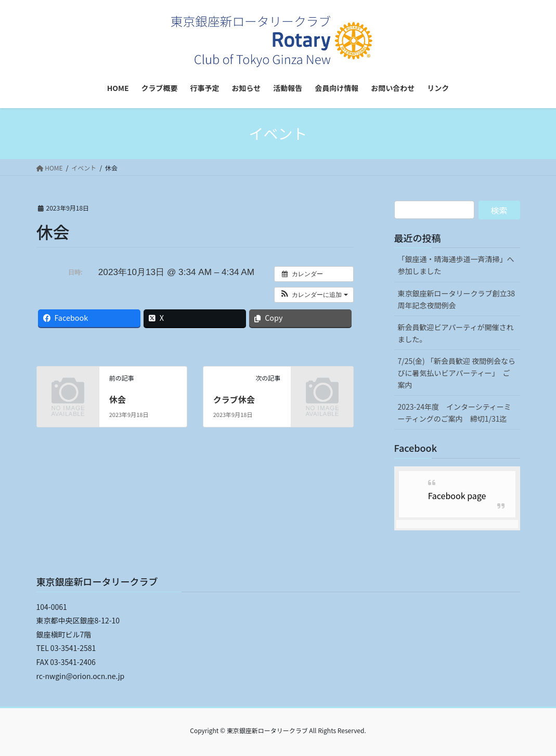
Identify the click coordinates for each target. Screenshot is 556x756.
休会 (118, 399)
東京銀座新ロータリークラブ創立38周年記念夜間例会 (457, 299)
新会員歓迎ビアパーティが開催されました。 (456, 333)
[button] (314, 295)
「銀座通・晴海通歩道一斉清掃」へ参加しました (456, 265)
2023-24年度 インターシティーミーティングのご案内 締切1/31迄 (455, 413)
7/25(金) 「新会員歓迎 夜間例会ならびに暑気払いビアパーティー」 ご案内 (457, 373)
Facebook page (457, 496)
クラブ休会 (234, 399)
